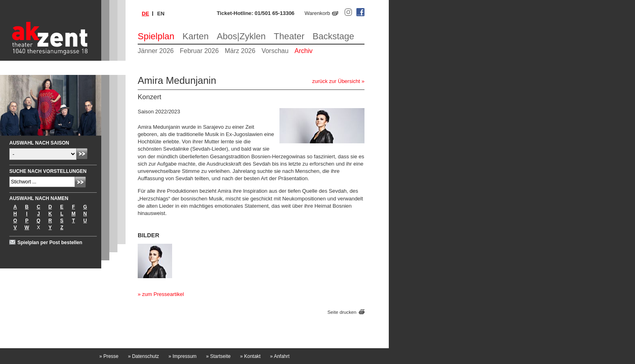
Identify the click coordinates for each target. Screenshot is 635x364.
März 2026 (240, 51)
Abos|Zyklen (241, 36)
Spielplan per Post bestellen (50, 243)
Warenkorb (317, 13)
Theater (289, 36)
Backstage (333, 36)
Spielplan (156, 36)
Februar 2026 (199, 51)
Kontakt (250, 356)
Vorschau (275, 51)
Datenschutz (144, 356)
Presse (109, 356)
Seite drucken (342, 312)
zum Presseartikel (163, 294)
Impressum (182, 356)
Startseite (218, 356)
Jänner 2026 (156, 51)
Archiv (303, 51)
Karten (196, 36)
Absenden (82, 154)
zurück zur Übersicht (336, 81)
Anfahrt (280, 356)
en (161, 14)
